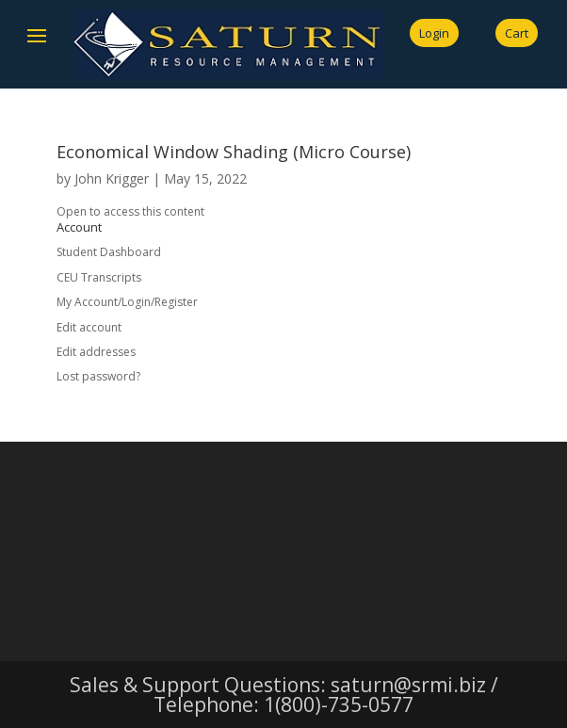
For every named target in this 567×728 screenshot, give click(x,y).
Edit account (89, 327)
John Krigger (112, 178)
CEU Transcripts (99, 277)
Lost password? (98, 376)
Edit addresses (96, 352)
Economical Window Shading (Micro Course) (234, 152)
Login (434, 33)
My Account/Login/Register (127, 302)
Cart (517, 33)
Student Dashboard (109, 252)
